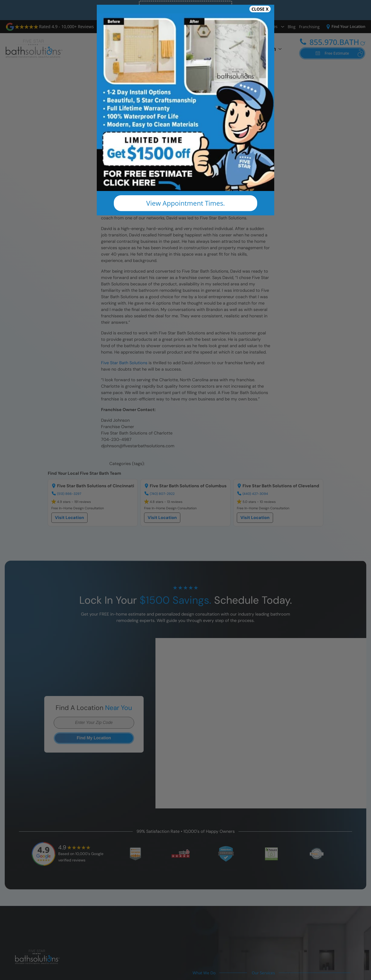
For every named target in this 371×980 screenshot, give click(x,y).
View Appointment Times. (185, 203)
